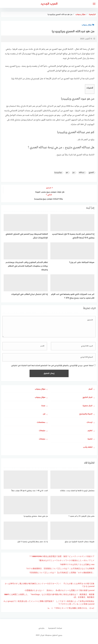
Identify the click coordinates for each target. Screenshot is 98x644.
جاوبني (42, 628)
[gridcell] (49, 151)
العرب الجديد (49, 4)
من (73, 173)
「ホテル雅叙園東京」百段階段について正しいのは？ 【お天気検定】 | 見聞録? (62, 573)
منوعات (42, 431)
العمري (91, 173)
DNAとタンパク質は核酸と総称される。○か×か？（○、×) (71, 608)
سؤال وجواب (88, 25)
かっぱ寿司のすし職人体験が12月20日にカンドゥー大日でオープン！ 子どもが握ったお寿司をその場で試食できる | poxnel (50, 585)
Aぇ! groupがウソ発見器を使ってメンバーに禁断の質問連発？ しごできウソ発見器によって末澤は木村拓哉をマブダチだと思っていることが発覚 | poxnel (49, 603)
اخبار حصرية (87, 406)
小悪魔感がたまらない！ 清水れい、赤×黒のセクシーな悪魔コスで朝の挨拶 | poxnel (59, 591)
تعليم (90, 431)
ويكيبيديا (58, 173)
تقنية (90, 439)
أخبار (90, 389)
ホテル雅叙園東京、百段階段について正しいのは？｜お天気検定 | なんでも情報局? (60, 569)
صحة (43, 406)
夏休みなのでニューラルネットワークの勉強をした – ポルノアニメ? (67, 561)
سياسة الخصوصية (55, 628)
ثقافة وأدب (88, 447)
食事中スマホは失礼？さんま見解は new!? (77, 565)
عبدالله (82, 173)
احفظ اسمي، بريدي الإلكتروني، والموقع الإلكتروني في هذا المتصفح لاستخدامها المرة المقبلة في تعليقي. (52, 366)
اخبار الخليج (88, 398)
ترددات (90, 423)
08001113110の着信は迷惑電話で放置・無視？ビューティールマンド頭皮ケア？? (62, 557)
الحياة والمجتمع (86, 414)
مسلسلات (41, 423)
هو (67, 173)
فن (44, 414)
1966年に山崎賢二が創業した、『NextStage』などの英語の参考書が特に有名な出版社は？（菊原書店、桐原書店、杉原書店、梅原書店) (49, 596)
